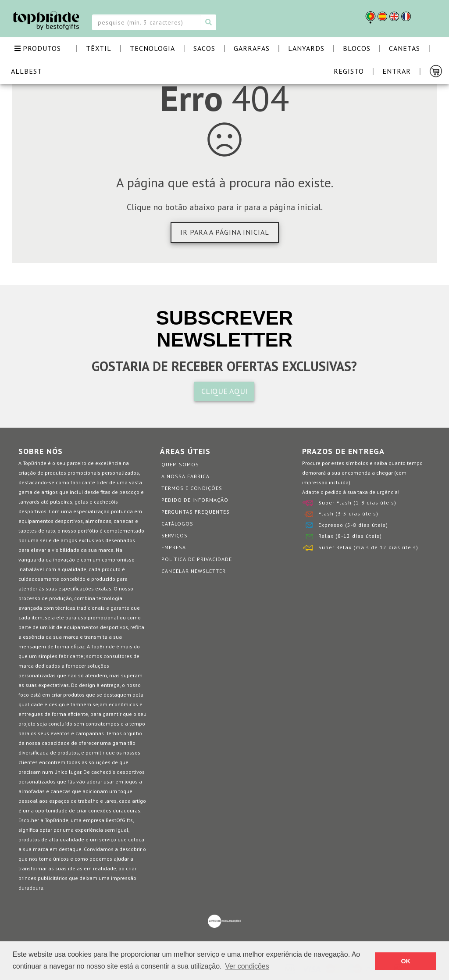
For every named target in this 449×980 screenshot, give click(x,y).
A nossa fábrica (185, 476)
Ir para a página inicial (225, 232)
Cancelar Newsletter (194, 571)
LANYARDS (306, 48)
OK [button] (406, 961)
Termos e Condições (192, 488)
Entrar (397, 71)
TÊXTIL (99, 48)
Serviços (175, 535)
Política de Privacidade (197, 559)
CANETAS (404, 48)
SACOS (204, 48)
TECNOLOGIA (152, 48)
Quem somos (180, 464)
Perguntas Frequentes (196, 512)
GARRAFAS (252, 48)
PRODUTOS (38, 48)
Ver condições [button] (247, 966)
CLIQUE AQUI (224, 391)
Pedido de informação (195, 500)
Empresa (174, 547)
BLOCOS (357, 48)
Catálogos (177, 524)
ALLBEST (27, 71)
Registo (349, 71)
